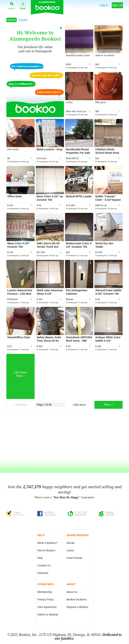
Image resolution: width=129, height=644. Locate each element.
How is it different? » (21, 84)
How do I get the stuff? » (47, 75)
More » (109, 404)
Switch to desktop (48, 614)
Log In (104, 5)
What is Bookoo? (47, 543)
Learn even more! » (49, 92)
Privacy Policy (46, 599)
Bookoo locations (77, 599)
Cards (70, 550)
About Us (72, 592)
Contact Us (44, 565)
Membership (45, 592)
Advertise (43, 573)
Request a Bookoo (77, 607)
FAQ (40, 558)
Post (23, 5)
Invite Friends (74, 558)
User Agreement (47, 607)
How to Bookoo (46, 550)
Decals (71, 543)
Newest (12, 20)
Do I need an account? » (27, 66)
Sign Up (117, 5)
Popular (23, 20)
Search (12, 5)
